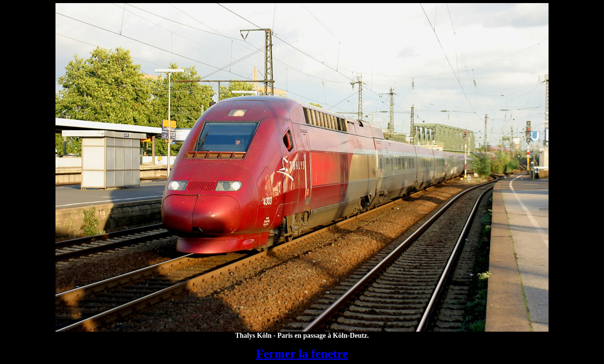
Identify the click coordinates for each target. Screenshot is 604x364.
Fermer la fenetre (302, 354)
